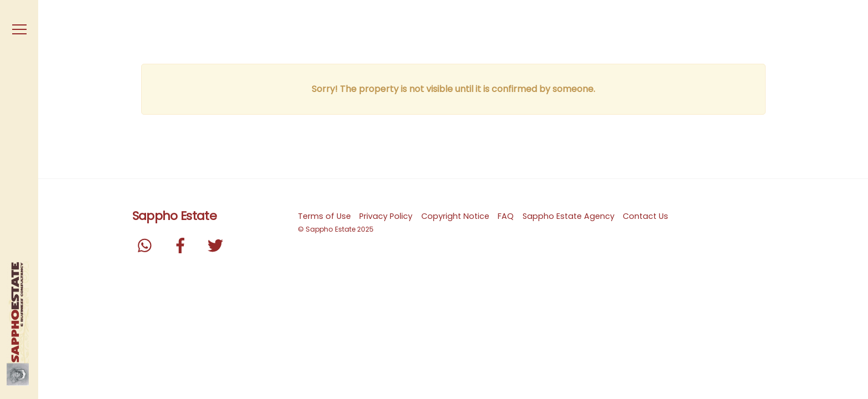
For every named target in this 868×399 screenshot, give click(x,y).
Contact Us (645, 216)
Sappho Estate (330, 229)
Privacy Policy (386, 216)
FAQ (506, 216)
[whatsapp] (148, 245)
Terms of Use (324, 216)
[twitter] (217, 245)
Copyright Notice (455, 216)
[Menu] (19, 29)
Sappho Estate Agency (569, 216)
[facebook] (182, 245)
